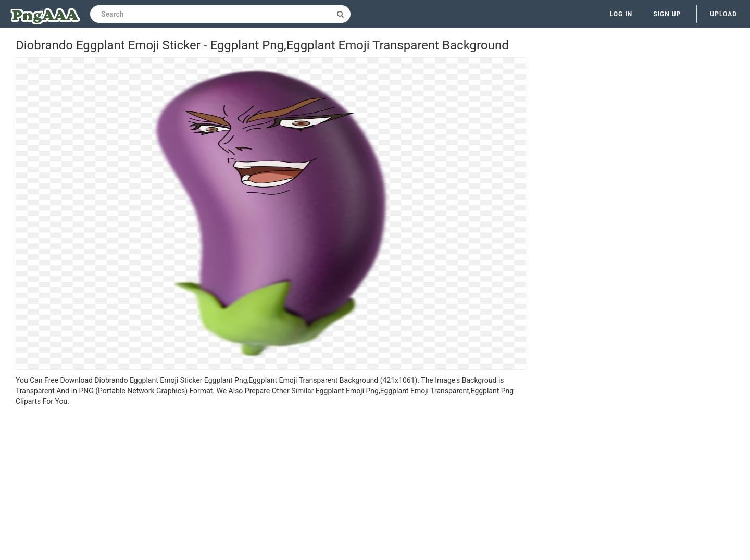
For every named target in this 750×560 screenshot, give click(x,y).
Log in (621, 14)
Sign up (667, 14)
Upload (723, 14)
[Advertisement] (271, 484)
